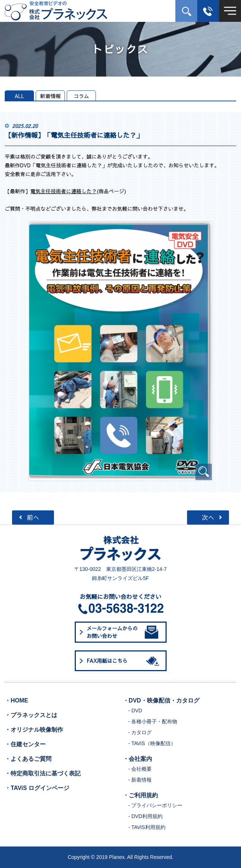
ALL (20, 96)
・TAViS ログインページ (37, 788)
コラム (81, 96)
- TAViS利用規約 (147, 827)
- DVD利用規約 (145, 816)
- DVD (135, 711)
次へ (208, 517)
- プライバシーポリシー (156, 805)
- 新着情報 (140, 780)
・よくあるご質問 (28, 759)
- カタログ (140, 732)
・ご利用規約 (140, 795)
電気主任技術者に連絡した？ (63, 191)
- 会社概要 (140, 769)
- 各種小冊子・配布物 (153, 721)
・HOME (16, 700)
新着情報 (50, 96)
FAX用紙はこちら (124, 661)
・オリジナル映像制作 (34, 730)
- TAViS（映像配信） (152, 743)
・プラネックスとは (31, 715)
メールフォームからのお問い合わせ (123, 632)
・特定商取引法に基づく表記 (43, 773)
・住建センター (25, 744)
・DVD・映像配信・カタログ (161, 700)
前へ (33, 517)
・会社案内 (137, 759)
